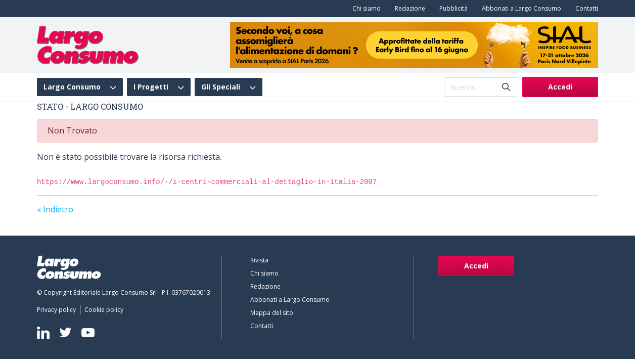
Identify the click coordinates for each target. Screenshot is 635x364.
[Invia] (506, 87)
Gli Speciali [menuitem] (221, 87)
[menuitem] (365, 9)
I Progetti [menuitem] (151, 87)
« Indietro (55, 209)
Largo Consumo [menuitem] (72, 87)
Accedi (560, 87)
